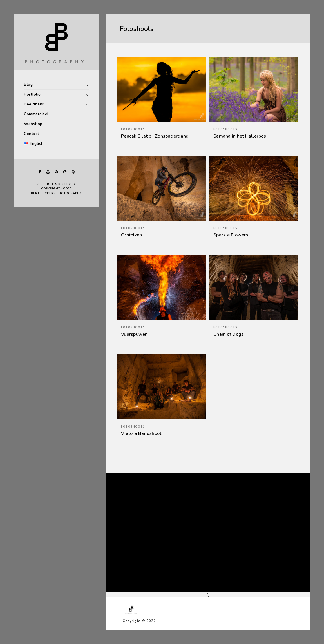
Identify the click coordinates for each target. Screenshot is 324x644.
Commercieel (36, 114)
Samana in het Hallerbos (240, 136)
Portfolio (32, 94)
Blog (28, 84)
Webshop (33, 124)
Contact (32, 134)
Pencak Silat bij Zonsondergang (155, 136)
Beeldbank (34, 104)
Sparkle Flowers (231, 235)
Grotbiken (131, 235)
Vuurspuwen (134, 334)
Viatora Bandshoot (141, 433)
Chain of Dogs (228, 334)
